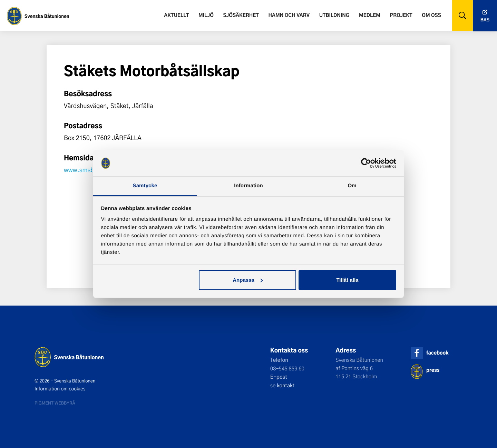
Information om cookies (60, 389)
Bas (485, 20)
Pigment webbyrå (55, 403)
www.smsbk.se (85, 170)
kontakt (286, 385)
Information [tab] (248, 186)
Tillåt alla (347, 280)
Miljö (206, 15)
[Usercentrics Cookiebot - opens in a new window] (366, 163)
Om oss (431, 15)
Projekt (401, 15)
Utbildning (334, 15)
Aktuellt (176, 15)
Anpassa (248, 280)
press (433, 370)
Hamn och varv (289, 15)
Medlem (370, 15)
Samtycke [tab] (145, 186)
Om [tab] (352, 186)
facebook (437, 353)
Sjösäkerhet (241, 15)
